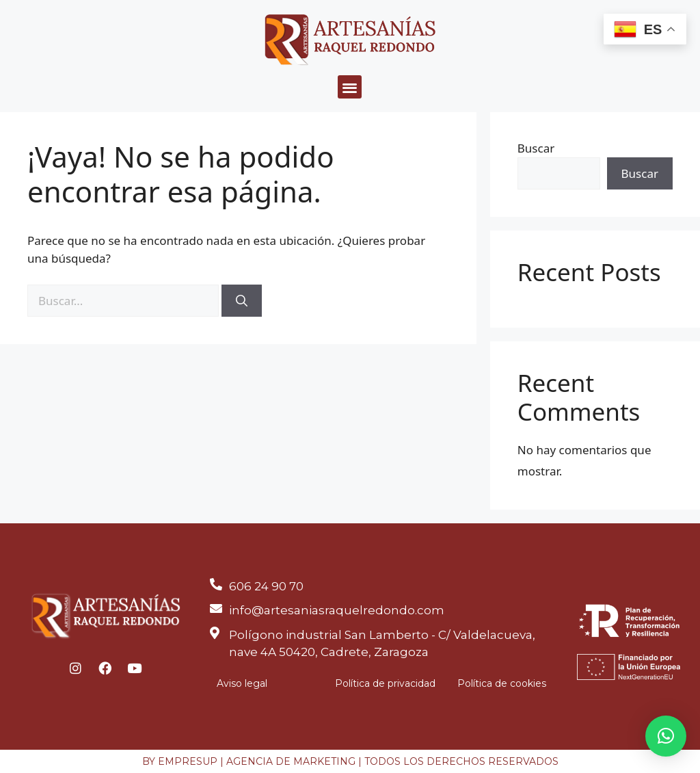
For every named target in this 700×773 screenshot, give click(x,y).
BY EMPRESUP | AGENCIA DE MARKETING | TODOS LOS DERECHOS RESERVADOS (350, 761)
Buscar (536, 148)
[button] (350, 87)
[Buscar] (242, 301)
